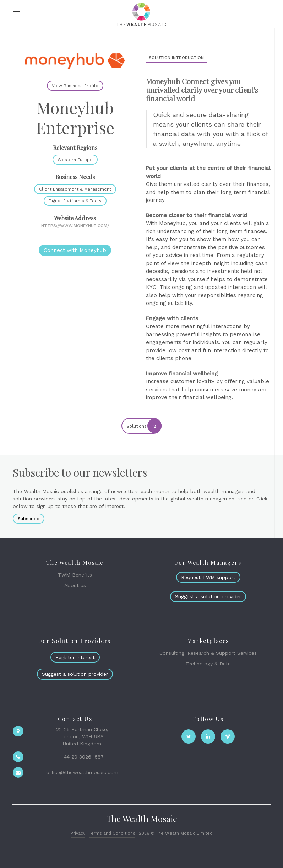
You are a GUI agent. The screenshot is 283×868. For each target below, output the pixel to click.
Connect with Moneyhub (75, 250)
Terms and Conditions (112, 833)
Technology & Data (208, 664)
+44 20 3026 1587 (82, 757)
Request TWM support (208, 577)
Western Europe (75, 160)
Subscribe (29, 519)
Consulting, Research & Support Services (208, 653)
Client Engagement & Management (75, 189)
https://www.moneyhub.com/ (75, 226)
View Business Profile (75, 86)
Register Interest (75, 657)
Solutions (144, 426)
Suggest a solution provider (208, 596)
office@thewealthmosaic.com (82, 772)
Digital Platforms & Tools (75, 201)
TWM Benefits (75, 575)
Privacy (78, 833)
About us (75, 585)
